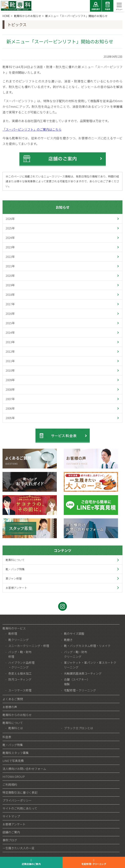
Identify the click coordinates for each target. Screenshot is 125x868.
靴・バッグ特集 (15, 569)
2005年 (10, 418)
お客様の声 (10, 707)
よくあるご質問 (13, 699)
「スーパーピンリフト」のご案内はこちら (32, 129)
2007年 (10, 399)
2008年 (10, 389)
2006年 (10, 408)
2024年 (10, 238)
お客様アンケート (16, 588)
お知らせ (63, 207)
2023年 (10, 247)
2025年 (10, 228)
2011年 (10, 361)
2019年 (10, 285)
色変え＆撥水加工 (20, 673)
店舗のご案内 (11, 832)
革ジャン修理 (14, 578)
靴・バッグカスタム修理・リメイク (87, 646)
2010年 (10, 370)
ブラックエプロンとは (78, 728)
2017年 (10, 304)
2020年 (10, 276)
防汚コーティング (20, 679)
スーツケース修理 (20, 690)
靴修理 (13, 633)
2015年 (10, 323)
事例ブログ (10, 840)
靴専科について (15, 560)
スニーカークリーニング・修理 (29, 646)
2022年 (10, 257)
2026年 (10, 219)
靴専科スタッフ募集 (16, 753)
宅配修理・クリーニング (80, 690)
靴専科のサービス (14, 628)
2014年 (10, 332)
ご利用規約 (10, 784)
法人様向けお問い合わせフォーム (24, 769)
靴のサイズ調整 (74, 633)
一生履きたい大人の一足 (19, 848)
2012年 (10, 351)
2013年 (10, 342)
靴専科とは (16, 728)
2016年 (10, 313)
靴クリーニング (19, 640)
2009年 (10, 380)
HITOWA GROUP (14, 777)
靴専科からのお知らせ (17, 715)
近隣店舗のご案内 (31, 864)
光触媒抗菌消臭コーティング (83, 673)
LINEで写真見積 (13, 761)
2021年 (10, 266)
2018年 (10, 295)
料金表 (7, 737)
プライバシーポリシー (17, 800)
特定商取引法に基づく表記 (20, 792)
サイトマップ (11, 816)
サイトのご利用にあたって (20, 808)
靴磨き (68, 640)
